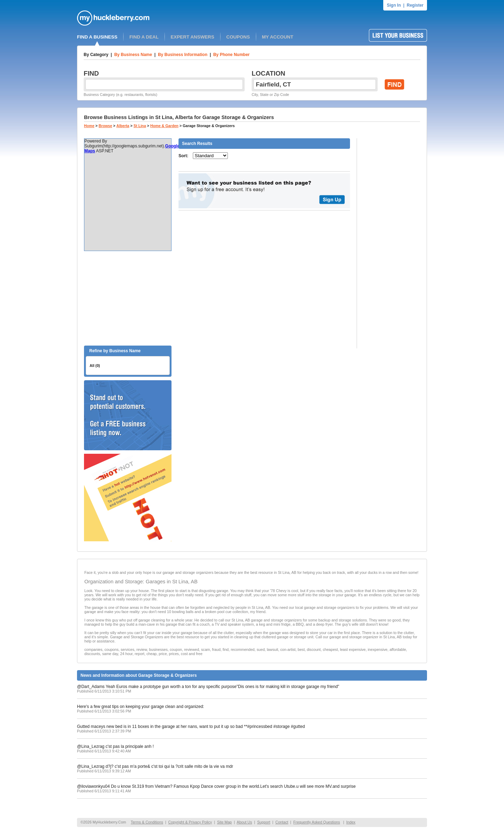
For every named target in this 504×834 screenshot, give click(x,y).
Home (89, 126)
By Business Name (133, 55)
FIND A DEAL (144, 37)
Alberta (123, 126)
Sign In (394, 5)
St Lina (140, 126)
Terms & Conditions (147, 822)
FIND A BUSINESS (97, 37)
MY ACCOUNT (278, 37)
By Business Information (183, 55)
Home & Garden (164, 126)
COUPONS (238, 37)
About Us (244, 822)
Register (415, 5)
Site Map (224, 822)
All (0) (95, 366)
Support (264, 822)
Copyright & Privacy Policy (190, 822)
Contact (282, 822)
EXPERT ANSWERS (192, 37)
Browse (106, 126)
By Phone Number (231, 55)
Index (351, 822)
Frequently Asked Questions (317, 822)
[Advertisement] (128, 298)
